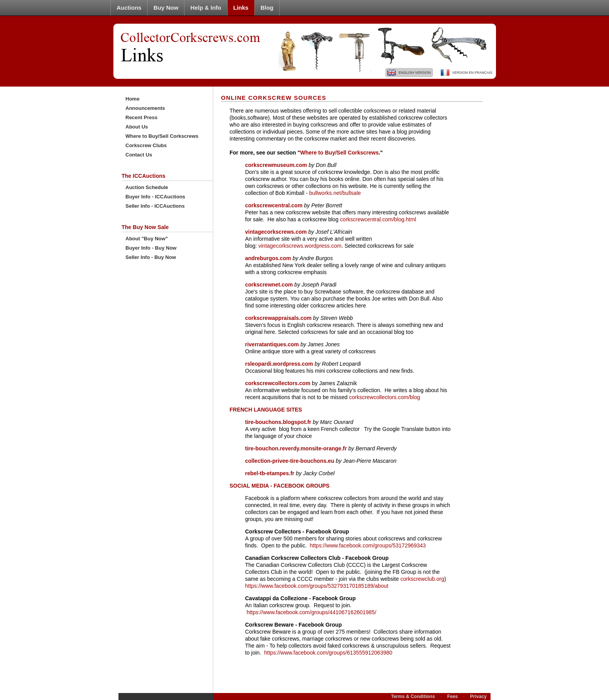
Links (241, 8)
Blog (267, 8)
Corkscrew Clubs (146, 145)
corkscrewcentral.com (274, 205)
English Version (415, 73)
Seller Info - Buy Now (151, 257)
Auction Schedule (147, 187)
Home (132, 99)
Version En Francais (472, 73)
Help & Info (206, 8)
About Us (137, 127)
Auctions (129, 8)
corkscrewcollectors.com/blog (385, 397)
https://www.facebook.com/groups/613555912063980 (328, 653)
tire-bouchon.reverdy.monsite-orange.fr (297, 448)
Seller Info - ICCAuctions (155, 206)
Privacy (478, 697)
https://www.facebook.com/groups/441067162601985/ (311, 612)
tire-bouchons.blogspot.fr (279, 422)
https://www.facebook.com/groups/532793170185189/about (317, 586)
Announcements (145, 108)
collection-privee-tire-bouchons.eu (290, 461)
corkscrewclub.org (422, 579)
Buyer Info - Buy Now (151, 248)
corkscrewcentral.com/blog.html (378, 219)
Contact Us (139, 155)
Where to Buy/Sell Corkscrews (162, 136)
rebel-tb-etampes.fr (270, 473)
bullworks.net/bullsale (335, 193)
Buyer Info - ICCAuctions (155, 197)
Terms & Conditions (413, 697)
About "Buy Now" (147, 239)
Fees (452, 697)
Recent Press (141, 117)
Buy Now (166, 8)
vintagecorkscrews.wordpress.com (300, 246)
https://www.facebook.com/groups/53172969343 (368, 545)
